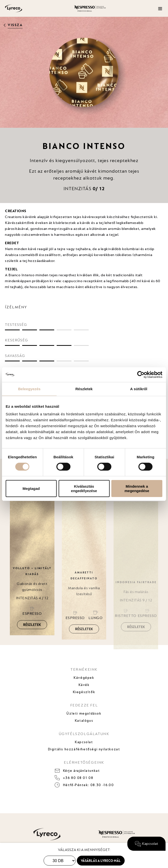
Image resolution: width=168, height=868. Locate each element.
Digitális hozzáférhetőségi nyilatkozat (84, 749)
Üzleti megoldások (84, 713)
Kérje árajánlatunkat (82, 771)
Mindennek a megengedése (137, 488)
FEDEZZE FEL (84, 705)
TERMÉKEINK (84, 669)
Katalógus (84, 720)
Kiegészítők (84, 692)
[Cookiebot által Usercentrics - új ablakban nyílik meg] (141, 374)
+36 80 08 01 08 (78, 778)
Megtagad (31, 489)
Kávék (84, 685)
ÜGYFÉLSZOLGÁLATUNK (84, 734)
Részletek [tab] (84, 389)
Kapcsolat (84, 742)
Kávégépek (84, 678)
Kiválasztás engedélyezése (84, 488)
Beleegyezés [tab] (29, 389)
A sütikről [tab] (139, 389)
